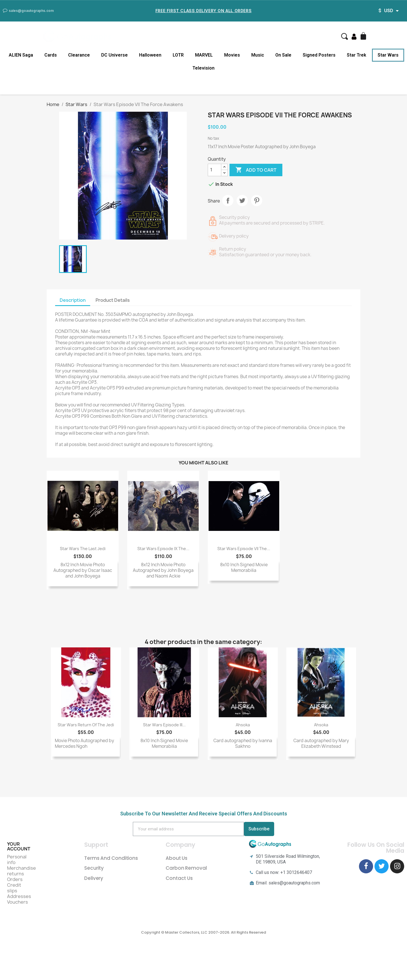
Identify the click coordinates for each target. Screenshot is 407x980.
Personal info (17, 860)
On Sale (283, 55)
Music (258, 55)
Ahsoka (243, 725)
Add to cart (256, 170)
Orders (15, 879)
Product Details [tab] (113, 300)
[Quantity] (215, 170)
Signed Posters (319, 55)
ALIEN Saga (21, 55)
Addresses (19, 896)
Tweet (242, 201)
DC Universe (114, 55)
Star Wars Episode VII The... (244, 549)
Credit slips (14, 888)
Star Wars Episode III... (164, 725)
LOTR (178, 55)
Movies (232, 55)
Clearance (79, 55)
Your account (19, 847)
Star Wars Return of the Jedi (86, 725)
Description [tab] (73, 300)
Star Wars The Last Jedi (83, 549)
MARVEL (204, 55)
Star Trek (357, 55)
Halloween (150, 55)
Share (228, 201)
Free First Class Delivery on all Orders (203, 11)
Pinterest (257, 201)
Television (203, 68)
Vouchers (18, 902)
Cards (51, 55)
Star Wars (388, 55)
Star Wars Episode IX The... (163, 549)
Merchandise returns (21, 871)
